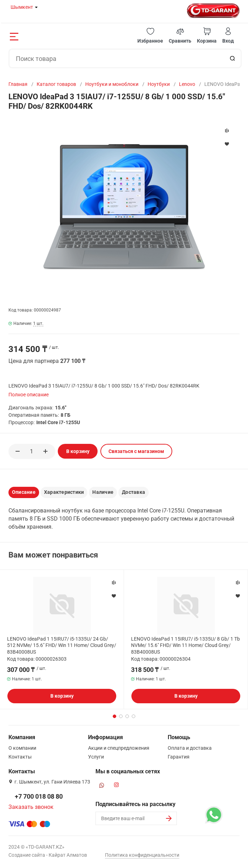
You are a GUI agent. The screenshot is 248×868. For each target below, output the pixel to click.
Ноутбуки (159, 84)
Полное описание (29, 395)
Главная (18, 84)
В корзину (78, 451)
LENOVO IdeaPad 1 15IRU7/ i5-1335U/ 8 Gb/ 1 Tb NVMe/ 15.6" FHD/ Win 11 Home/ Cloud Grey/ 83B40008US (185, 645)
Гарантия (179, 757)
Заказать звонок (31, 807)
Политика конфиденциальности (142, 855)
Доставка (134, 492)
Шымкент (22, 7)
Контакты (20, 757)
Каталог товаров (56, 84)
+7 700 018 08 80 (39, 796)
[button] (150, 36)
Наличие (103, 492)
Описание (24, 492)
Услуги (96, 757)
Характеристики (64, 492)
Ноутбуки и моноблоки (112, 84)
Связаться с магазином (136, 451)
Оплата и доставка (190, 748)
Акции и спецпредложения (119, 748)
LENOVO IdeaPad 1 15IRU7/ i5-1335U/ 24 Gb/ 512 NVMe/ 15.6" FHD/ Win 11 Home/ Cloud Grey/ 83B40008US (62, 645)
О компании (22, 748)
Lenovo (187, 84)
